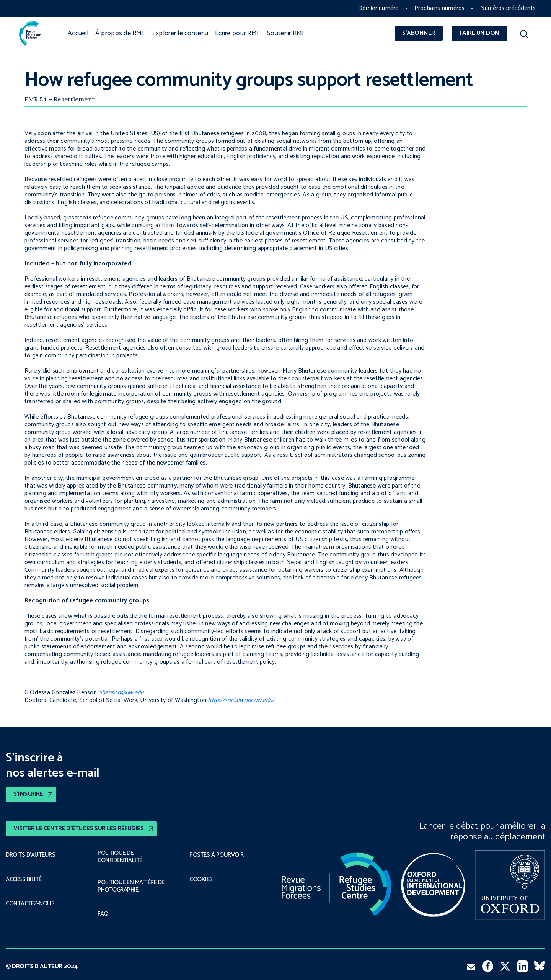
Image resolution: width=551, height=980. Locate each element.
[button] (524, 35)
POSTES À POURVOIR (217, 855)
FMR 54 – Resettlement (60, 99)
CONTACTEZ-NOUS (30, 904)
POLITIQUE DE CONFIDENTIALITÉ (120, 857)
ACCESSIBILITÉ (24, 880)
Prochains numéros (440, 8)
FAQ (103, 914)
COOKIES (201, 880)
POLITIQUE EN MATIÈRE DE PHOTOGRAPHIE (131, 886)
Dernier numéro (378, 8)
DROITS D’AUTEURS (30, 855)
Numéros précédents (508, 8)
